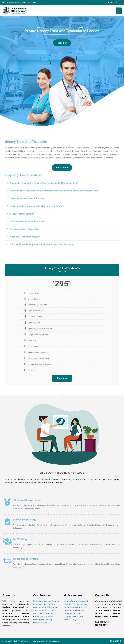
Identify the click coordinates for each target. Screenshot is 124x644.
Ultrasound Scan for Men (44, 604)
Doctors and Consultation (76, 604)
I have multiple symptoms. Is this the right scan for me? (37, 206)
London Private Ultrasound (76, 601)
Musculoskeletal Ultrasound (46, 607)
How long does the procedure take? (27, 221)
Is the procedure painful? (22, 214)
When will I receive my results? (25, 237)
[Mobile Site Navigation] (119, 11)
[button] (62, 183)
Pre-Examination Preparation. (24, 229)
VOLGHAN (16, 641)
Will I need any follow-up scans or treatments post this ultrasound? (42, 244)
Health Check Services (43, 617)
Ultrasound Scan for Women (46, 601)
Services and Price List (74, 610)
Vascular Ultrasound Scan (45, 610)
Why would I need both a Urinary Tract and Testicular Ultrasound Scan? (44, 183)
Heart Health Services (43, 613)
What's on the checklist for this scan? (27, 198)
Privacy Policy (70, 620)
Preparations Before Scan (76, 607)
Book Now (62, 378)
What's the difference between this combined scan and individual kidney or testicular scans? (54, 191)
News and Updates (73, 613)
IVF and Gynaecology (43, 620)
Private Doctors (40, 623)
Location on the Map (73, 617)
